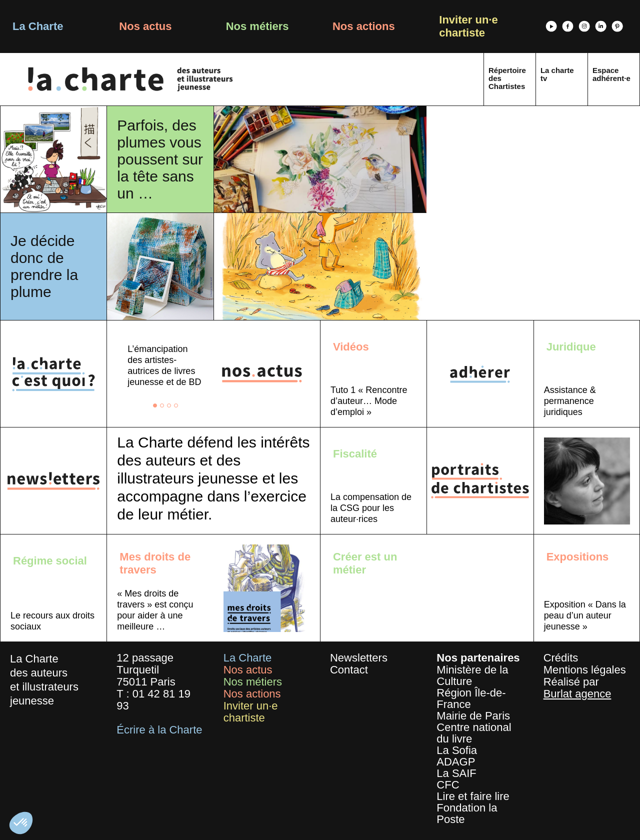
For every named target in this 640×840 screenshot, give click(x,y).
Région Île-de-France (471, 698)
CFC (448, 785)
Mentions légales (585, 670)
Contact (349, 670)
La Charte (38, 26)
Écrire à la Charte (159, 730)
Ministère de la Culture (472, 675)
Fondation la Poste (467, 813)
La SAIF (456, 773)
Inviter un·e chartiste (468, 26)
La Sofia (457, 750)
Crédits (561, 658)
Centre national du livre (474, 733)
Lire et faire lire (473, 796)
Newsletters (359, 658)
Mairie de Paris (473, 716)
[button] (21, 823)
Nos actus (145, 26)
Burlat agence (577, 694)
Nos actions (364, 26)
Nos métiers (257, 26)
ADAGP (456, 762)
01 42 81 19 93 (153, 700)
